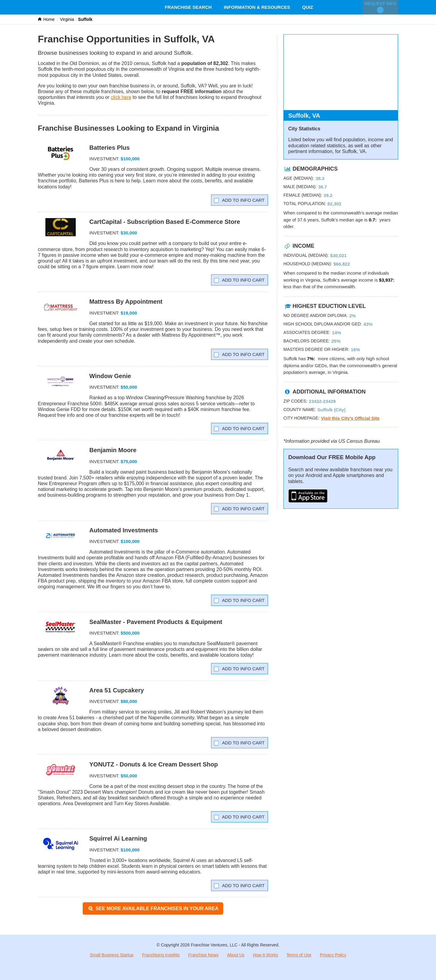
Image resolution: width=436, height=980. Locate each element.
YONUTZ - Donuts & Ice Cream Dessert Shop (154, 764)
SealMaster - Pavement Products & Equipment (156, 622)
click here (121, 97)
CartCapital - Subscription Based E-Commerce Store (165, 222)
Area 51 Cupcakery (117, 690)
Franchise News (203, 955)
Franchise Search (188, 7)
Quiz (308, 7)
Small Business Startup (112, 955)
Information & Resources (257, 7)
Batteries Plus (109, 148)
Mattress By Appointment (126, 302)
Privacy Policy (333, 955)
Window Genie (110, 376)
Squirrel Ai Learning (118, 838)
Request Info (380, 7)
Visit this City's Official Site (350, 418)
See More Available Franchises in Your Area (153, 908)
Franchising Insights (161, 955)
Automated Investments (124, 530)
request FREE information (192, 91)
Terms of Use (299, 955)
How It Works (265, 955)
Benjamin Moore (113, 450)
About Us (236, 955)
